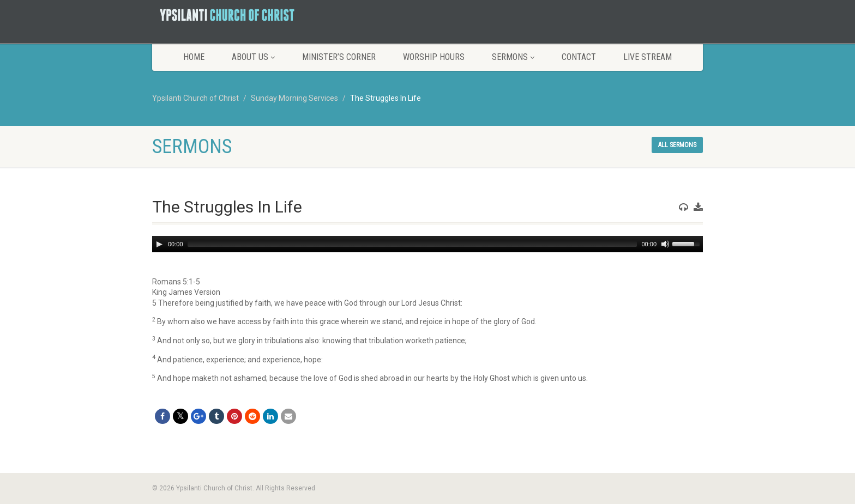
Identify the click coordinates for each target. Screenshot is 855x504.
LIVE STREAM (648, 57)
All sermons (677, 145)
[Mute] (665, 244)
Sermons (513, 57)
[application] (427, 244)
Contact (579, 57)
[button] (427, 282)
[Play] (159, 244)
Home (194, 57)
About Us (253, 57)
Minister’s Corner (339, 57)
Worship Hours (434, 57)
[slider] (413, 244)
